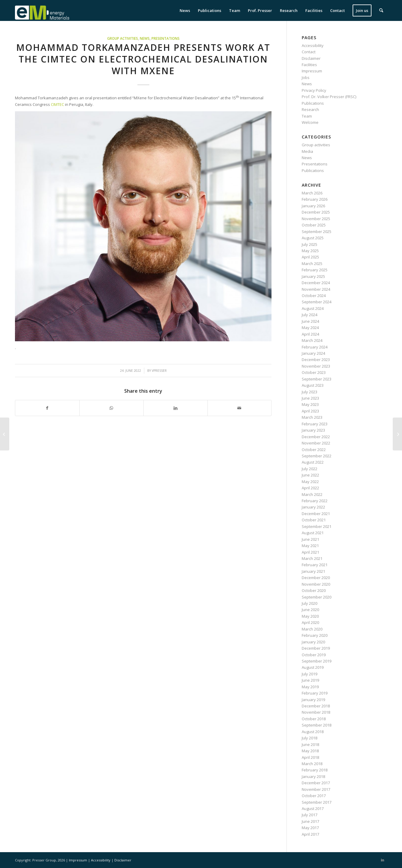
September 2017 (317, 802)
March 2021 (312, 558)
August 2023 (313, 385)
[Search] (381, 10)
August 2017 (313, 808)
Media (307, 151)
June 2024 (310, 321)
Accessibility (313, 45)
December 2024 (316, 283)
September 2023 (317, 379)
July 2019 (310, 674)
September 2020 (317, 597)
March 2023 (312, 417)
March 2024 (312, 340)
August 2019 (313, 667)
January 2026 (313, 206)
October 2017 (314, 796)
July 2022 (310, 469)
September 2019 (317, 661)
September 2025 (317, 232)
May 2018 (310, 751)
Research (310, 109)
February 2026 (315, 199)
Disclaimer (311, 58)
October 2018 (314, 719)
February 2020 (315, 635)
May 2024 (310, 328)
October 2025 (314, 225)
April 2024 (310, 334)
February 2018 (315, 770)
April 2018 (310, 757)
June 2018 (310, 744)
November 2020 (316, 584)
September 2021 (317, 526)
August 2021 (313, 533)
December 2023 (316, 360)
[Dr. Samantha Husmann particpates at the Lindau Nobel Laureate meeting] (397, 434)
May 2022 (310, 482)
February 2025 (315, 270)
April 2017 (310, 834)
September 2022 (317, 456)
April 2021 (310, 552)
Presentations (166, 38)
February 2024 (315, 347)
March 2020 (312, 629)
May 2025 (310, 251)
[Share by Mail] (240, 408)
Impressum (312, 71)
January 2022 (313, 507)
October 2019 (314, 655)
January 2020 (313, 642)
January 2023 (313, 430)
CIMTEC (58, 104)
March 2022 (312, 494)
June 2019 (310, 680)
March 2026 (312, 193)
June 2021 (310, 539)
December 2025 (316, 212)
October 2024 (314, 296)
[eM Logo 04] (42, 10)
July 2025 (310, 244)
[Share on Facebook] (47, 408)
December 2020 (316, 578)
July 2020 (310, 603)
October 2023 (314, 372)
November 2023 (316, 366)
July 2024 (310, 315)
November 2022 (316, 443)
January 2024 (313, 353)
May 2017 (310, 828)
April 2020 (310, 622)
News (145, 38)
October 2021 (314, 520)
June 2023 (310, 398)
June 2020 (310, 610)
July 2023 (310, 392)
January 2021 (313, 571)
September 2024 (317, 302)
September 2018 (317, 725)
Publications (313, 103)
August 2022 (313, 462)
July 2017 (310, 815)
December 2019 (316, 648)
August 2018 (313, 732)
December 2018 (316, 706)
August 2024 (313, 308)
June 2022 (310, 475)
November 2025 (316, 219)
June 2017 (310, 821)
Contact (309, 52)
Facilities (309, 65)
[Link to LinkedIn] (383, 860)
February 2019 (315, 693)
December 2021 (316, 514)
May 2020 (310, 616)
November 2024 (316, 289)
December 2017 (316, 783)
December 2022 (316, 437)
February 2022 (315, 501)
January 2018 (313, 776)
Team (307, 116)
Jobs (306, 77)
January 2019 (313, 700)
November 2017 (316, 789)
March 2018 (312, 764)
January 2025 (313, 276)
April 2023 (310, 411)
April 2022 (310, 488)
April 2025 (310, 257)
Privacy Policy (314, 90)
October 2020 (314, 590)
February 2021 (315, 565)
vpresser (159, 371)
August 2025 (313, 238)
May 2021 (310, 546)
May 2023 (310, 404)
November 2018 (316, 712)
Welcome (310, 122)
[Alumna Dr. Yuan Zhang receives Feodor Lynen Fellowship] (5, 434)
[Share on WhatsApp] (112, 408)
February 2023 (315, 424)
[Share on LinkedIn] (176, 408)
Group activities (123, 38)
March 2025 (312, 264)
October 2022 (314, 450)
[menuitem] (185, 10)
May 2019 (310, 687)
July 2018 (310, 738)
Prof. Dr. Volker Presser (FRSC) (329, 97)
